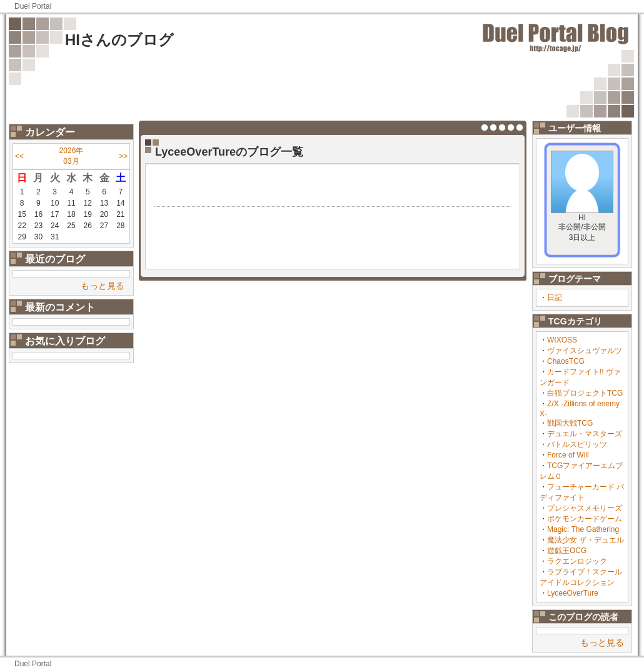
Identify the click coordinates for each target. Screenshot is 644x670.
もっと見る (103, 286)
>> (123, 156)
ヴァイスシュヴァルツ (585, 351)
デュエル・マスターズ (585, 434)
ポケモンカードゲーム (585, 519)
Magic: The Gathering (583, 529)
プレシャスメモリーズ (585, 508)
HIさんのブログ (119, 40)
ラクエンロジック (577, 561)
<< (19, 156)
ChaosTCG (566, 361)
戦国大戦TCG (570, 423)
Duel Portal (33, 6)
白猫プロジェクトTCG (585, 393)
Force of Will (568, 455)
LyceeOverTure (573, 593)
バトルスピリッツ (577, 444)
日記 (555, 297)
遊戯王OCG (567, 551)
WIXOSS (562, 340)
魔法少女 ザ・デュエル (586, 540)
